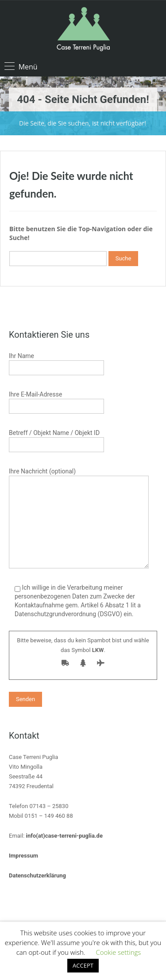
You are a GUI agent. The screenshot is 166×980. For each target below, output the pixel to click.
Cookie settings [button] (118, 952)
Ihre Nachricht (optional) (79, 498)
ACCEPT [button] (83, 965)
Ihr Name (56, 363)
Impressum (23, 856)
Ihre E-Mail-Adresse (56, 401)
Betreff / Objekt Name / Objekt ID (56, 440)
